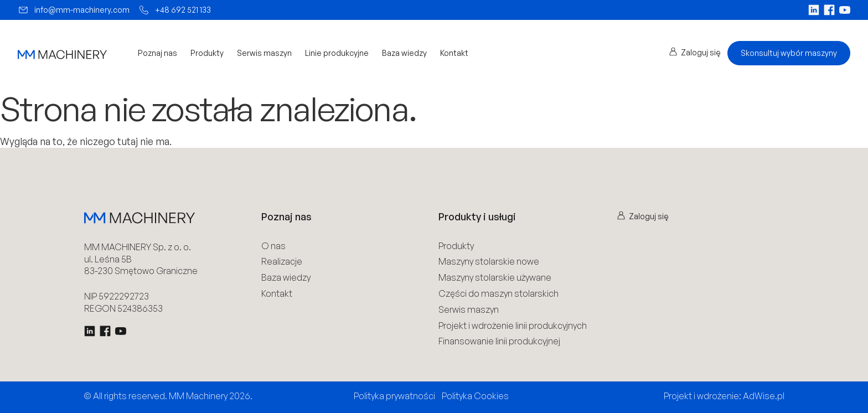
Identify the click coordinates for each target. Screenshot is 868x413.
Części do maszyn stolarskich (498, 294)
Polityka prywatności (394, 396)
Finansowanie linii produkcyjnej (499, 341)
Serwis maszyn (264, 53)
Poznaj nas (157, 53)
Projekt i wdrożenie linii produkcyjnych (513, 326)
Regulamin (539, 397)
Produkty (207, 53)
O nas (273, 246)
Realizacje (282, 262)
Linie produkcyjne (337, 53)
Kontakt (454, 53)
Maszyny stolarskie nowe (489, 262)
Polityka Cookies (475, 396)
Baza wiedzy (404, 53)
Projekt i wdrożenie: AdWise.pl (724, 396)
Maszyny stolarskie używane (495, 278)
